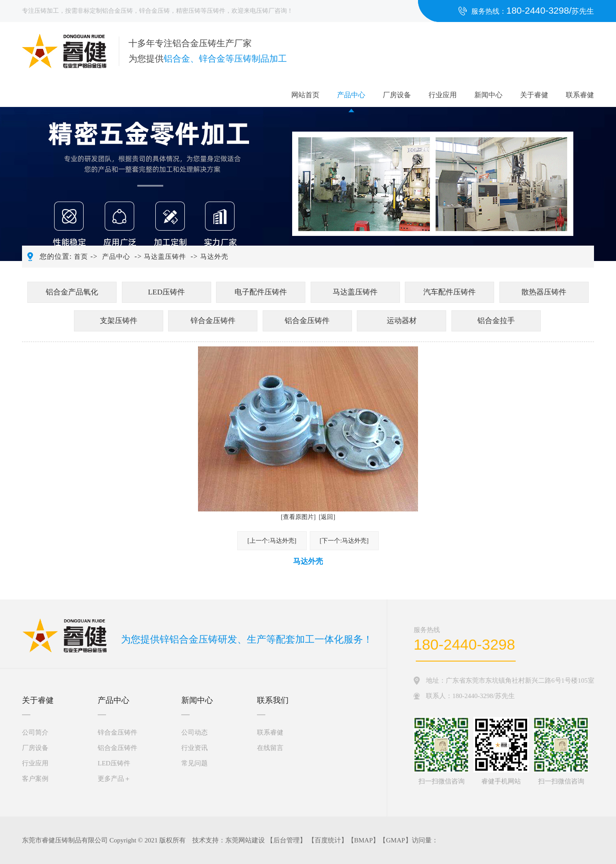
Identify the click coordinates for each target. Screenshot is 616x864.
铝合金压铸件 (307, 321)
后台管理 (286, 840)
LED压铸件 (166, 292)
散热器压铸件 (544, 292)
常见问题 (194, 763)
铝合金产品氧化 (72, 292)
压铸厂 (265, 11)
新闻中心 (488, 95)
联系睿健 (580, 95)
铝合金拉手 (496, 321)
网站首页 (305, 95)
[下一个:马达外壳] (344, 541)
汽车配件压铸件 (449, 292)
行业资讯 (194, 748)
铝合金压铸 (117, 11)
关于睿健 (534, 95)
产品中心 (351, 95)
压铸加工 (47, 11)
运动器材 (402, 321)
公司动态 (194, 732)
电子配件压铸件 (261, 292)
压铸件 (216, 11)
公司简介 (35, 732)
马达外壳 (214, 257)
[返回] (327, 517)
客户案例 (35, 779)
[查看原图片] (298, 517)
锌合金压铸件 (213, 321)
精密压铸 (188, 11)
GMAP (395, 840)
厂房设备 (397, 95)
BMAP (364, 840)
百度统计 (328, 840)
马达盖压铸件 (165, 257)
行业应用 (443, 95)
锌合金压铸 (154, 11)
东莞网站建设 (245, 840)
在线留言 (270, 748)
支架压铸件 (119, 321)
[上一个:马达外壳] (272, 541)
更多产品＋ (114, 779)
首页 (81, 257)
